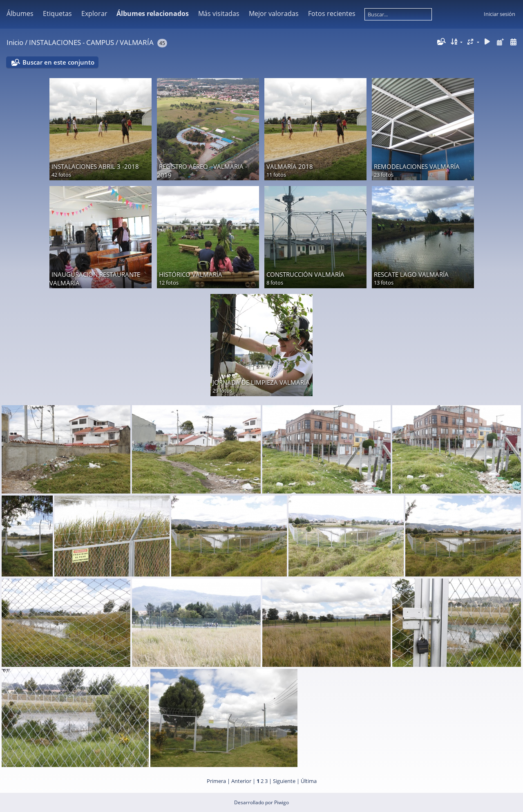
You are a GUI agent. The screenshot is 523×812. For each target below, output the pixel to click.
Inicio (15, 42)
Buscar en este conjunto (58, 62)
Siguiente (284, 781)
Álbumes (20, 13)
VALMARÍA (137, 42)
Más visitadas (219, 13)
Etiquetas (57, 13)
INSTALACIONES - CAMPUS (72, 42)
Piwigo (282, 802)
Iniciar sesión (500, 14)
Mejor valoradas (274, 13)
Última (309, 781)
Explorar (94, 13)
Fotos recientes (332, 13)
